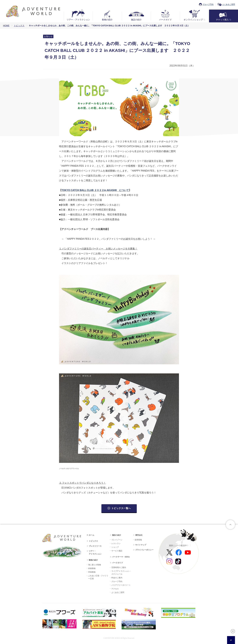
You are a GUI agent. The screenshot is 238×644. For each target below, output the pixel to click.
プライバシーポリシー (144, 550)
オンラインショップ (193, 20)
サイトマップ (141, 545)
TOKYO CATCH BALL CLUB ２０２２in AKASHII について (95, 190)
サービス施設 (117, 551)
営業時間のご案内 (119, 567)
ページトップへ (230, 525)
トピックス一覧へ (121, 508)
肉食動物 (92, 568)
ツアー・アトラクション (78, 20)
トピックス (19, 26)
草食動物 (92, 572)
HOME (6, 26)
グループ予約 (208, 4)
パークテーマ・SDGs (121, 557)
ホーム (92, 535)
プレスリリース (95, 546)
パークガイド (165, 20)
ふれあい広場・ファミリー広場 (98, 577)
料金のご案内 (117, 578)
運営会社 (139, 535)
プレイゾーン (117, 540)
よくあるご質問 (229, 4)
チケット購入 (222, 20)
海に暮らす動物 (95, 565)
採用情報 (138, 540)
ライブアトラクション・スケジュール (121, 573)
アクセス (115, 589)
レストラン (116, 543)
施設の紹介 (136, 20)
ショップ (115, 547)
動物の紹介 (107, 20)
